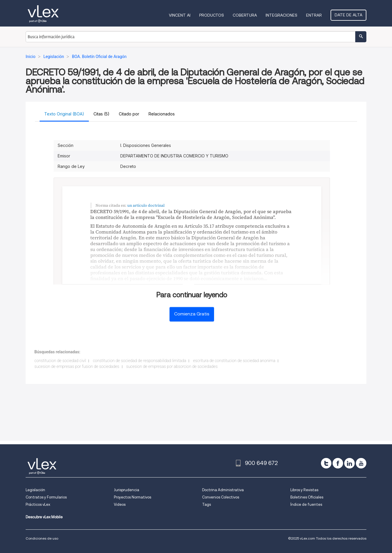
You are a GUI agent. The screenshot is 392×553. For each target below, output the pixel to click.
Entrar (314, 15)
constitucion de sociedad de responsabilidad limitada (140, 361)
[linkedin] (349, 463)
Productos (212, 15)
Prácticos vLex (38, 504)
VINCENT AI (180, 15)
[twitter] (326, 463)
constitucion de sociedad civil (60, 361)
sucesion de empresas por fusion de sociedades (77, 366)
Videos (120, 504)
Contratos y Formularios (46, 497)
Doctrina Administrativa (223, 490)
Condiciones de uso (42, 538)
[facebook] (338, 463)
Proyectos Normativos (133, 497)
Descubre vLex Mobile (44, 517)
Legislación (35, 490)
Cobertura (245, 15)
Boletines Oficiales (307, 497)
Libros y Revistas (304, 490)
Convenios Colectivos (221, 497)
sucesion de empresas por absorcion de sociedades (172, 366)
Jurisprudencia (127, 490)
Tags (206, 504)
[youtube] (361, 463)
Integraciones (281, 15)
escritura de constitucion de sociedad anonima (234, 361)
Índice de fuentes (306, 504)
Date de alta (348, 15)
